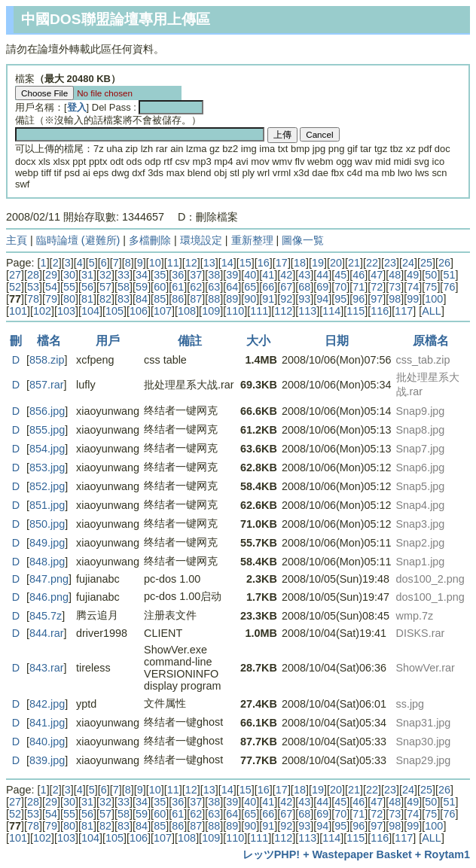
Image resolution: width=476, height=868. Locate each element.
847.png (49, 579)
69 (322, 287)
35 (160, 275)
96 (359, 299)
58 (124, 287)
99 (413, 299)
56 (87, 287)
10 (155, 263)
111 (259, 311)
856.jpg (47, 411)
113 (307, 311)
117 (404, 311)
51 (449, 275)
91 (268, 299)
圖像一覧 (303, 240)
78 (33, 299)
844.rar (47, 633)
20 (336, 263)
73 (395, 287)
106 (139, 311)
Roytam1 (447, 854)
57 (105, 287)
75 (431, 287)
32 (105, 275)
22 (372, 263)
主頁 (17, 240)
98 (395, 299)
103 (66, 311)
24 (408, 263)
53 (33, 287)
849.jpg (47, 543)
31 (87, 275)
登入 (77, 107)
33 (124, 275)
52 (15, 287)
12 (191, 263)
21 (354, 263)
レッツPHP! (271, 854)
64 (232, 287)
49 (413, 275)
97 (377, 299)
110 (235, 311)
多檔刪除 (150, 240)
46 (359, 275)
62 (196, 287)
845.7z (46, 616)
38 (214, 275)
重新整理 (252, 240)
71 (359, 287)
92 (286, 299)
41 (268, 275)
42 (286, 275)
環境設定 (201, 240)
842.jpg (47, 704)
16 (264, 263)
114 (331, 311)
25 (426, 263)
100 (434, 299)
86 (178, 299)
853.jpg (47, 468)
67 (286, 287)
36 (178, 275)
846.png (49, 597)
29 (51, 275)
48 (395, 275)
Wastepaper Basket (362, 854)
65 (250, 287)
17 (282, 263)
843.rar (47, 668)
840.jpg (47, 742)
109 (211, 311)
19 (318, 263)
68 (304, 287)
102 (42, 311)
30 (69, 275)
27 (15, 275)
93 (304, 299)
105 (114, 311)
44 (322, 275)
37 (196, 275)
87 (196, 299)
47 (377, 275)
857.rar (47, 385)
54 (51, 287)
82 (105, 299)
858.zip (47, 360)
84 (142, 299)
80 (69, 299)
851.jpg (47, 505)
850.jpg (47, 524)
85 (160, 299)
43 (304, 275)
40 (250, 275)
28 (33, 275)
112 (283, 311)
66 (268, 287)
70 (340, 287)
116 (380, 311)
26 (444, 263)
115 (355, 311)
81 (87, 299)
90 (250, 299)
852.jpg (47, 486)
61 (178, 287)
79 (51, 299)
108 (187, 311)
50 (431, 275)
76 (449, 287)
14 (227, 263)
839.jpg (47, 760)
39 (232, 275)
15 (246, 263)
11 (173, 263)
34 (142, 275)
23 (390, 263)
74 (413, 287)
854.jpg (47, 449)
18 (300, 263)
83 (124, 299)
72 (377, 287)
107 (163, 311)
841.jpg (47, 723)
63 (214, 287)
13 (209, 263)
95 (340, 299)
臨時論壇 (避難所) (78, 240)
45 (340, 275)
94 (322, 299)
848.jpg (47, 562)
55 (69, 287)
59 (142, 287)
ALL (432, 311)
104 (90, 311)
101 (18, 311)
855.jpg (47, 430)
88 (214, 299)
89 (232, 299)
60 (160, 287)
